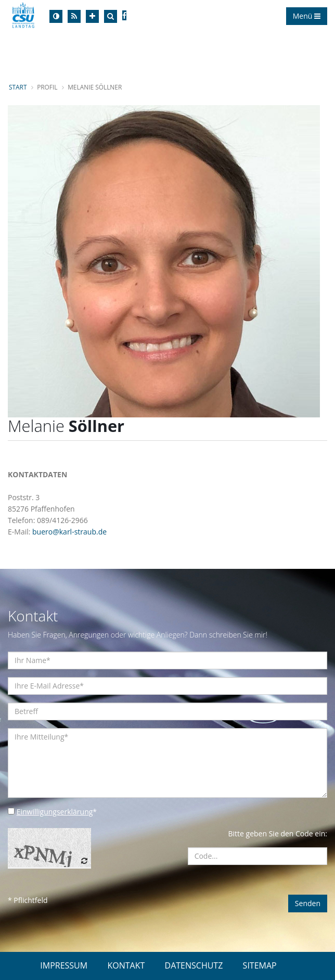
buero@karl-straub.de (69, 532)
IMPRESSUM (64, 965)
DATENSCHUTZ (194, 965)
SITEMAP (260, 965)
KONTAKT (126, 965)
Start (18, 87)
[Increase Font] (92, 16)
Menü (307, 16)
